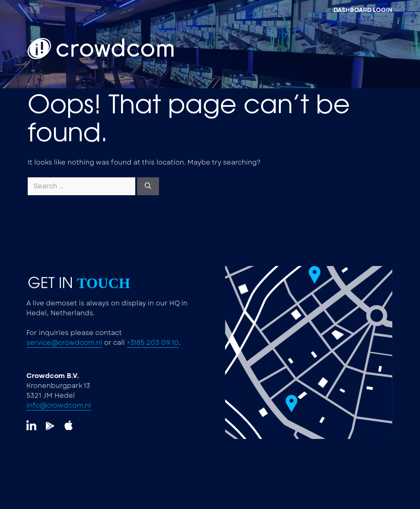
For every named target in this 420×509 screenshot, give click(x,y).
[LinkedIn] (22, 426)
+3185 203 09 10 (125, 343)
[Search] (148, 186)
